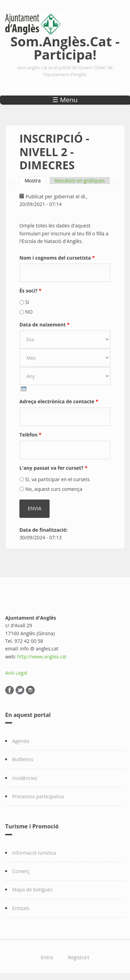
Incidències (25, 778)
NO (29, 312)
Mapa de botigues (32, 889)
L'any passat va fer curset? (53, 468)
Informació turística (34, 853)
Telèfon (31, 435)
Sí (27, 302)
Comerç (21, 871)
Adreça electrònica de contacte (59, 401)
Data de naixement (45, 325)
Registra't (79, 957)
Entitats (21, 908)
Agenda (21, 741)
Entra (47, 957)
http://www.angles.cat (42, 657)
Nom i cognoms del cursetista (57, 258)
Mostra (35, 181)
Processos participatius (38, 796)
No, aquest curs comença (54, 489)
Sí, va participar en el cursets (58, 479)
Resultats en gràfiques (80, 181)
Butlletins (23, 759)
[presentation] (24, 389)
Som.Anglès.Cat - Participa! (65, 47)
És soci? (31, 291)
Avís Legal (16, 673)
